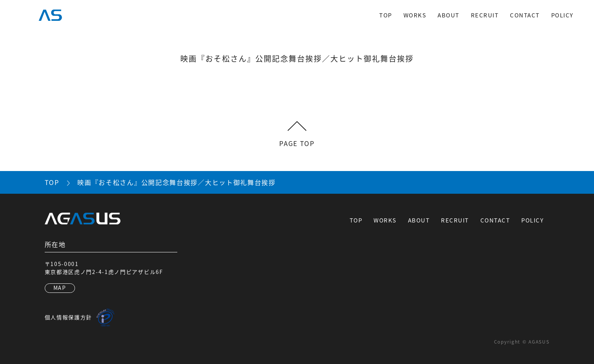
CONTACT (525, 15)
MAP (60, 288)
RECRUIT (485, 15)
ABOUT (449, 15)
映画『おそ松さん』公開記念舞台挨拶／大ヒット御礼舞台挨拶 (177, 182)
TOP (386, 15)
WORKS (415, 15)
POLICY (562, 15)
